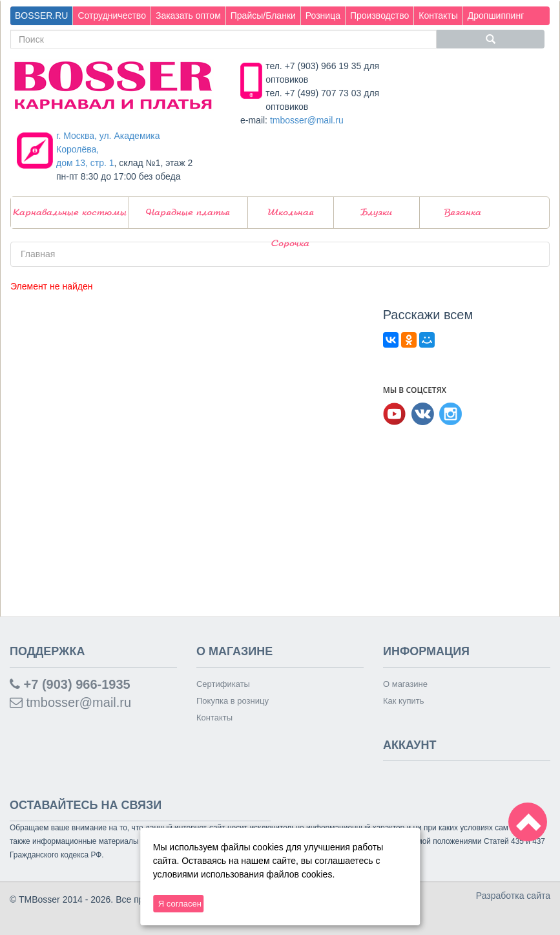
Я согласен (180, 904)
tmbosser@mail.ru (307, 120)
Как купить (403, 701)
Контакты (438, 16)
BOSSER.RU (41, 16)
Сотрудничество (111, 16)
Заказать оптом (188, 16)
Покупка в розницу (233, 701)
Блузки (376, 213)
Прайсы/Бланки (263, 16)
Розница (323, 16)
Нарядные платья (188, 213)
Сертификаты (223, 684)
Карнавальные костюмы (70, 213)
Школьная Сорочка (291, 218)
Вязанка (463, 213)
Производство (379, 16)
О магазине (405, 684)
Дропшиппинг (496, 16)
